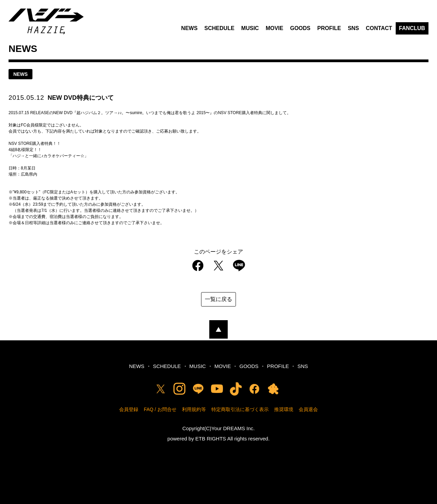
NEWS (189, 28)
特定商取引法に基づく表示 (240, 409)
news (20, 74)
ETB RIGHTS (211, 439)
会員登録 (129, 409)
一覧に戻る (218, 299)
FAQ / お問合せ (160, 409)
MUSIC (250, 28)
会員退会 (308, 409)
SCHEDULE (220, 28)
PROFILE (329, 28)
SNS (354, 28)
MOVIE (274, 28)
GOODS (300, 28)
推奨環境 (284, 409)
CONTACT (379, 28)
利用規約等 (194, 409)
